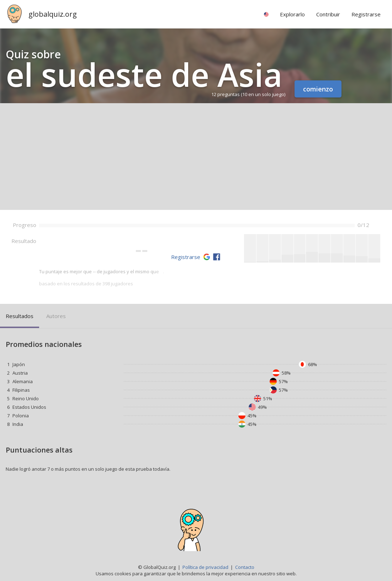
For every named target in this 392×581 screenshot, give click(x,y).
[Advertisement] (196, 157)
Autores (56, 316)
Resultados (20, 316)
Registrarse (186, 257)
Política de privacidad (205, 567)
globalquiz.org (53, 14)
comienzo (318, 89)
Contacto (245, 567)
